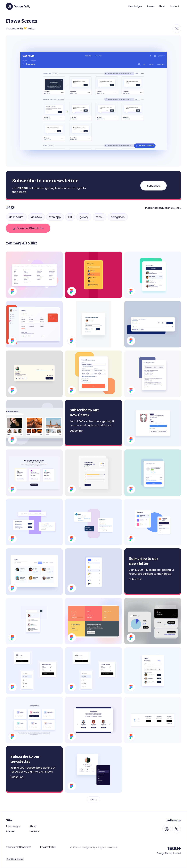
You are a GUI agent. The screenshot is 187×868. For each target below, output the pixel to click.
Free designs (13, 826)
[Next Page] (94, 799)
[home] (18, 5)
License (10, 831)
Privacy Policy (48, 847)
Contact (34, 831)
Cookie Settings (15, 859)
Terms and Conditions (19, 847)
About (33, 826)
